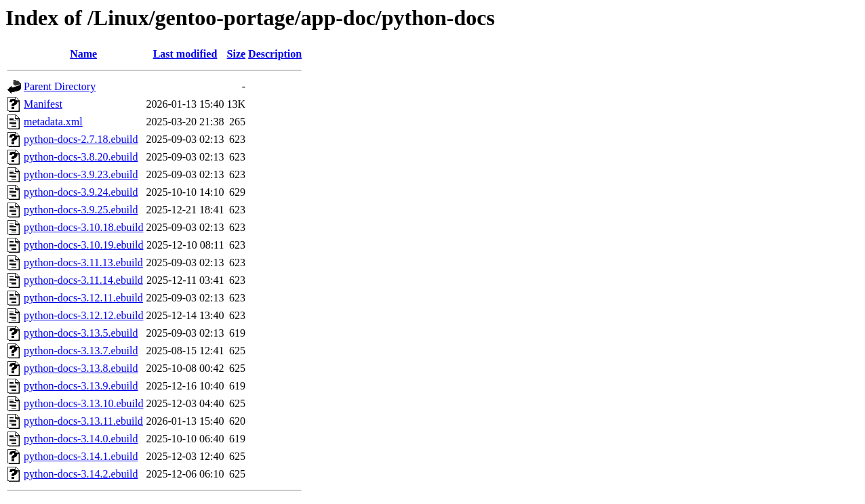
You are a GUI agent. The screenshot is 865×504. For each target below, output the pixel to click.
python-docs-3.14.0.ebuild (81, 439)
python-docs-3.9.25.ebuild (81, 210)
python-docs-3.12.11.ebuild (83, 298)
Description (275, 54)
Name (83, 54)
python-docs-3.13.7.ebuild (81, 351)
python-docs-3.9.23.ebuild (81, 174)
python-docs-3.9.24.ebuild (81, 192)
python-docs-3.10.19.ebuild (83, 245)
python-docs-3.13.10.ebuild (83, 403)
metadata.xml (53, 122)
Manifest (43, 104)
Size (237, 54)
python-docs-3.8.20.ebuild (81, 157)
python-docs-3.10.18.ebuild (83, 227)
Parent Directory (60, 86)
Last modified (185, 54)
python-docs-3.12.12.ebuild (83, 315)
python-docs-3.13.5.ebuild (81, 333)
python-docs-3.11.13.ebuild (83, 262)
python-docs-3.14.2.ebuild (81, 474)
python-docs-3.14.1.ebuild (81, 456)
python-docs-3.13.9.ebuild (81, 386)
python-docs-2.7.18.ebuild (81, 139)
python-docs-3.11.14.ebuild (83, 280)
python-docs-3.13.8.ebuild (81, 368)
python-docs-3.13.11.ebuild (83, 421)
